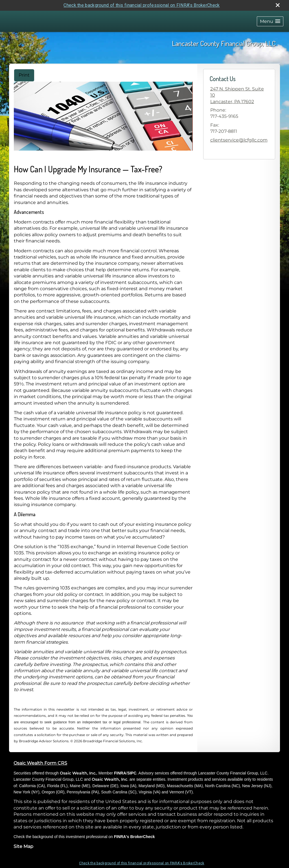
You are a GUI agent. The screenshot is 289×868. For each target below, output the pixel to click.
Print (24, 75)
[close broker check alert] (278, 5)
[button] (270, 21)
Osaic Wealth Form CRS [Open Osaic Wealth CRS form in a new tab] (40, 763)
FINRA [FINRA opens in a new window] (120, 773)
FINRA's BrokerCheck (134, 837)
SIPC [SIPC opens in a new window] (132, 773)
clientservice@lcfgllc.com (239, 140)
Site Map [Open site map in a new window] (23, 846)
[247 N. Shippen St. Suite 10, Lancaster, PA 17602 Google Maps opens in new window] (239, 95)
